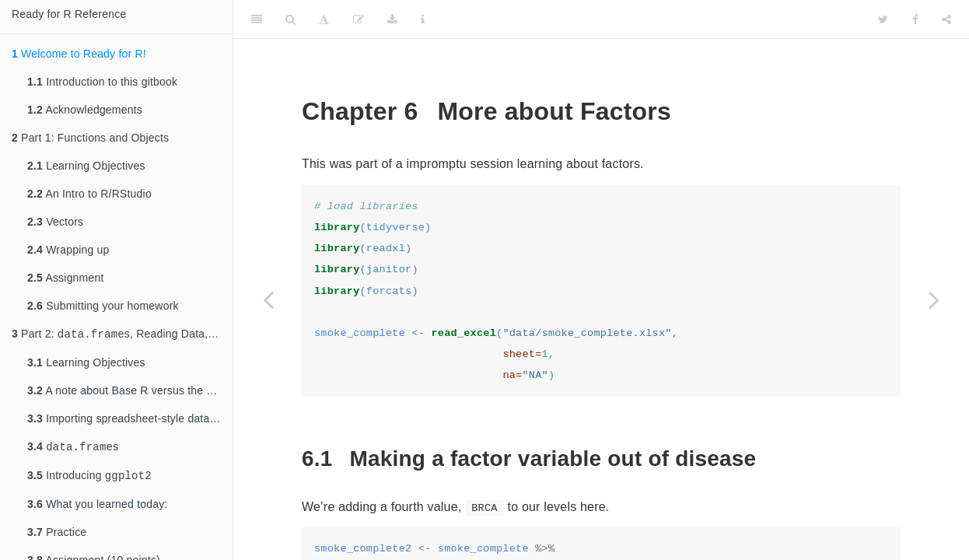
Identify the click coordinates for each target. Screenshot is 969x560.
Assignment (66, 278)
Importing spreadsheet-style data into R (130, 420)
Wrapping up (68, 250)
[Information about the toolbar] (423, 19)
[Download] (392, 19)
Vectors (55, 222)
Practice (57, 537)
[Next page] (934, 299)
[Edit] (359, 19)
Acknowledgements (85, 110)
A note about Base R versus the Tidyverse (130, 392)
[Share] (946, 19)
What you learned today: (98, 509)
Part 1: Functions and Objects (90, 138)
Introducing (89, 479)
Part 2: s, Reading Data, (122, 335)
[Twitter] (883, 19)
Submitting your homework (103, 306)
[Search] (290, 19)
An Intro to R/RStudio (89, 194)
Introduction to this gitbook (102, 82)
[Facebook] (915, 19)
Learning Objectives (86, 166)
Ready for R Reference (69, 14)
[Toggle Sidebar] (257, 19)
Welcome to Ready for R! (79, 54)
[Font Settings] (324, 19)
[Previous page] (268, 299)
